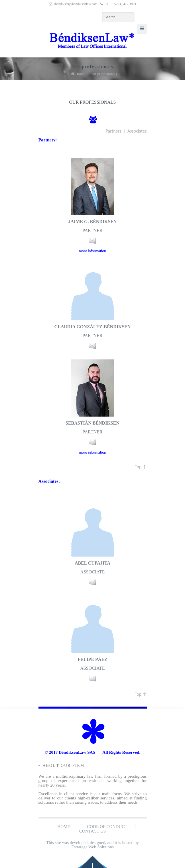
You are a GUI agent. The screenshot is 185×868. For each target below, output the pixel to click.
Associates (137, 131)
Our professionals (104, 74)
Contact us (92, 831)
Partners (113, 131)
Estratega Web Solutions (92, 847)
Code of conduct (107, 826)
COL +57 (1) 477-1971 (120, 4)
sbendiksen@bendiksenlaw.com (76, 4)
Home (80, 74)
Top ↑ (141, 467)
